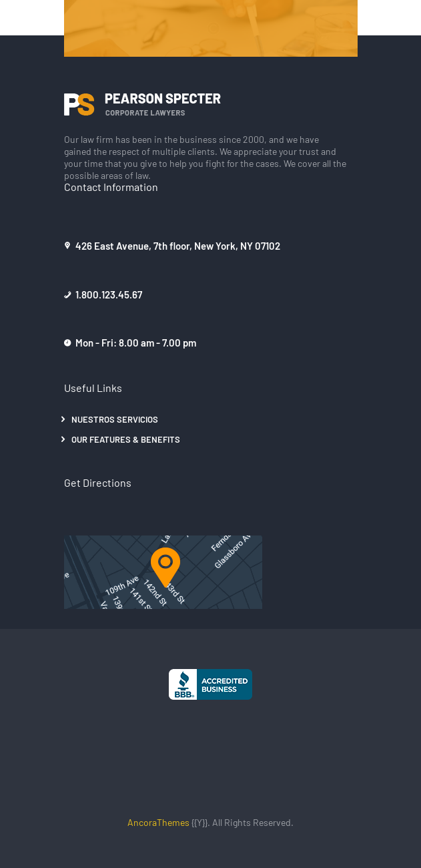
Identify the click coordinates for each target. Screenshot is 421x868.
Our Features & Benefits (126, 439)
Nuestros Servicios (115, 419)
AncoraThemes (158, 822)
